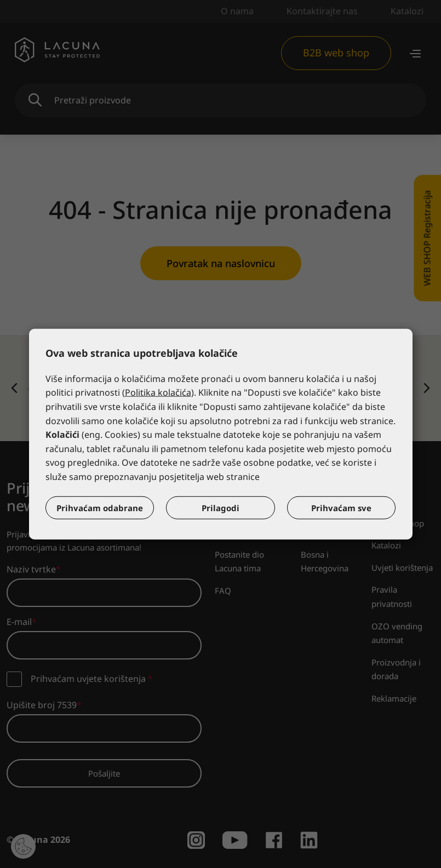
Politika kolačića (158, 392)
